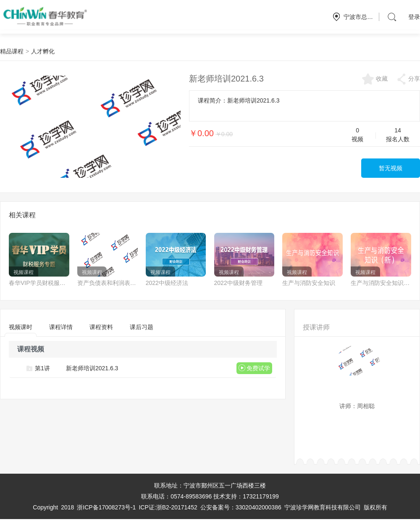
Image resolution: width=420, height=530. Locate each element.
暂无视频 (391, 168)
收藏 (374, 79)
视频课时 (21, 330)
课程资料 (101, 327)
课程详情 (61, 327)
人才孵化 (43, 51)
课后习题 (142, 327)
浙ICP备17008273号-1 (106, 507)
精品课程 (12, 51)
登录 (414, 17)
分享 (408, 79)
